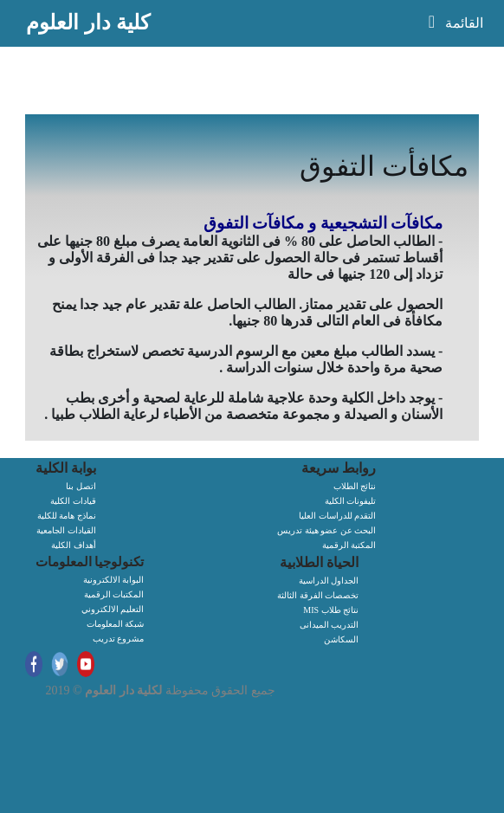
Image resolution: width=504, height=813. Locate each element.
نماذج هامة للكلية (67, 516)
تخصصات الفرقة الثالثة (318, 595)
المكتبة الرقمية (349, 545)
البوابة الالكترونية (114, 580)
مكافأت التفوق (384, 166)
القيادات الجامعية (66, 530)
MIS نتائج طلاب (331, 610)
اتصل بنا (81, 486)
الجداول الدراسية (329, 581)
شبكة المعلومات (116, 624)
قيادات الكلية (73, 501)
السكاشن (341, 639)
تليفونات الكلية (351, 501)
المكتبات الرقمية (114, 594)
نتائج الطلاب (355, 486)
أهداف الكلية (74, 545)
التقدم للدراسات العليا (337, 516)
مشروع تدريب (119, 639)
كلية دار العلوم (88, 22)
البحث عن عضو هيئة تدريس (326, 530)
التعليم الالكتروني (113, 609)
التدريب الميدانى (330, 625)
